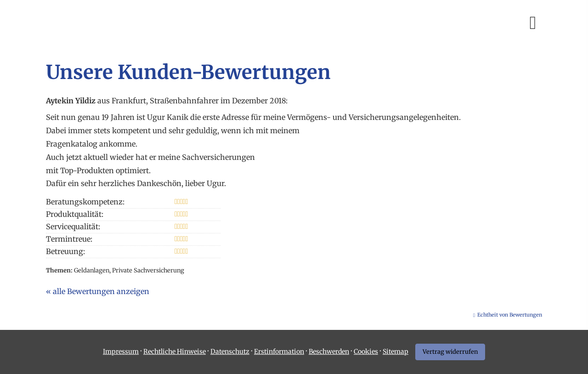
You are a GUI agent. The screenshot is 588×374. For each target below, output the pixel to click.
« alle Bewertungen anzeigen (98, 291)
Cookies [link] (366, 351)
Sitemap (396, 351)
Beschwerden (329, 351)
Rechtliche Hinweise (175, 351)
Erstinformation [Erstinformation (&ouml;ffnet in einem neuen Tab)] (279, 351)
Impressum (121, 351)
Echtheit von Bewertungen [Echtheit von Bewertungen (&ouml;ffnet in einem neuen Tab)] (510, 315)
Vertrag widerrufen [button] (450, 351)
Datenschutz (230, 351)
